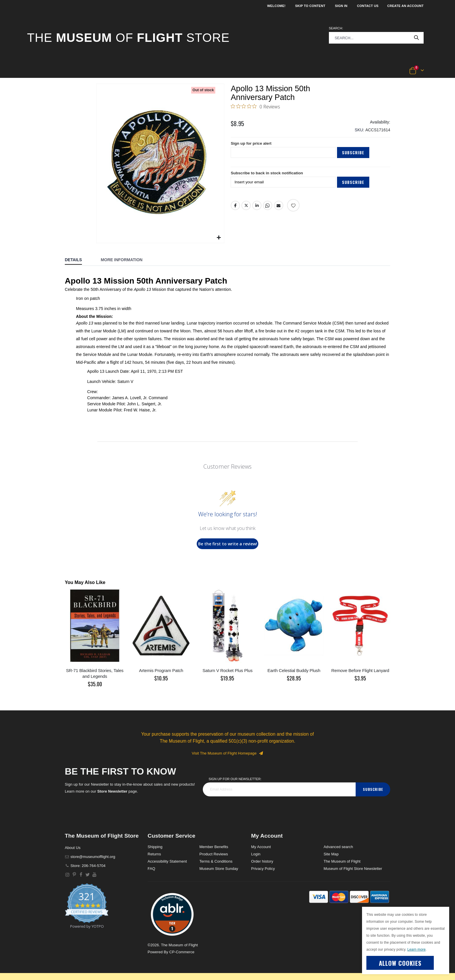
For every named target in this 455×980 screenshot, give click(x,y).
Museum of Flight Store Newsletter (353, 869)
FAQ (151, 869)
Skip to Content (310, 6)
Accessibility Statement (167, 861)
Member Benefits (214, 847)
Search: (336, 28)
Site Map (331, 854)
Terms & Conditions (216, 861)
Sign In (341, 6)
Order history (262, 861)
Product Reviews (214, 854)
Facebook (235, 208)
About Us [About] (73, 848)
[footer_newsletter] (279, 789)
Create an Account (405, 6)
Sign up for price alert (252, 146)
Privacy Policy (263, 869)
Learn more (417, 949)
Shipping (155, 847)
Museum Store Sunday (219, 869)
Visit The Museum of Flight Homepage (227, 753)
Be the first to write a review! (228, 544)
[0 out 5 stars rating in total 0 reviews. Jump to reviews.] (255, 107)
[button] (46, 71)
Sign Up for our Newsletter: (235, 779)
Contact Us (368, 6)
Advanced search (338, 847)
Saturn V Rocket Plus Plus (227, 670)
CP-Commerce (182, 952)
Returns (154, 854)
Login (256, 854)
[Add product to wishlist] (293, 208)
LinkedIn (257, 208)
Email (279, 208)
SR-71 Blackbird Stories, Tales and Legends (95, 673)
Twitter (246, 208)
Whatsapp (268, 208)
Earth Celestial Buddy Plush (294, 670)
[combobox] (376, 38)
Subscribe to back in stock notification (268, 175)
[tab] (78, 260)
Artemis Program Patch (161, 670)
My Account (261, 847)
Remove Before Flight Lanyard (360, 670)
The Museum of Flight (342, 861)
